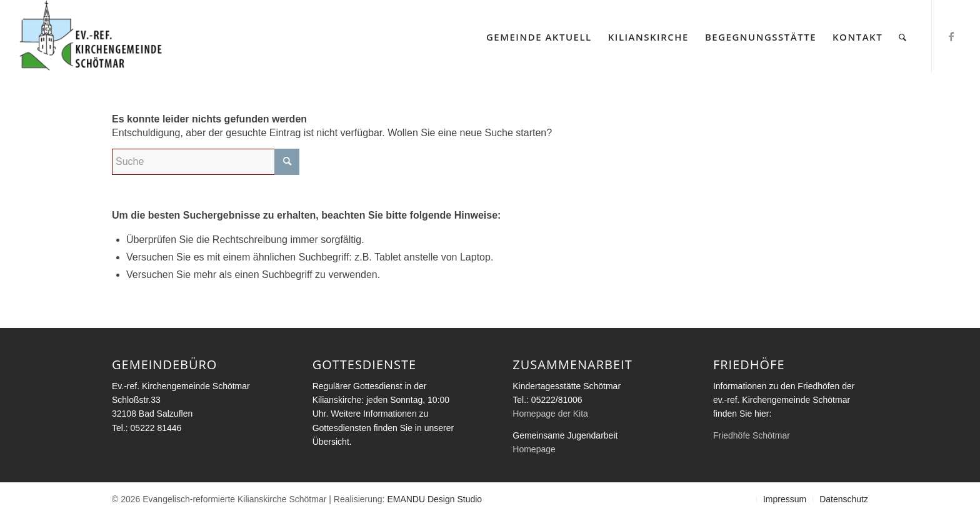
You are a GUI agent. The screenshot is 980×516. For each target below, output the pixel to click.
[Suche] (903, 37)
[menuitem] (539, 37)
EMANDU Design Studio (434, 499)
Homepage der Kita (550, 414)
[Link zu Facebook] (951, 36)
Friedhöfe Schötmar (752, 435)
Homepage (534, 449)
